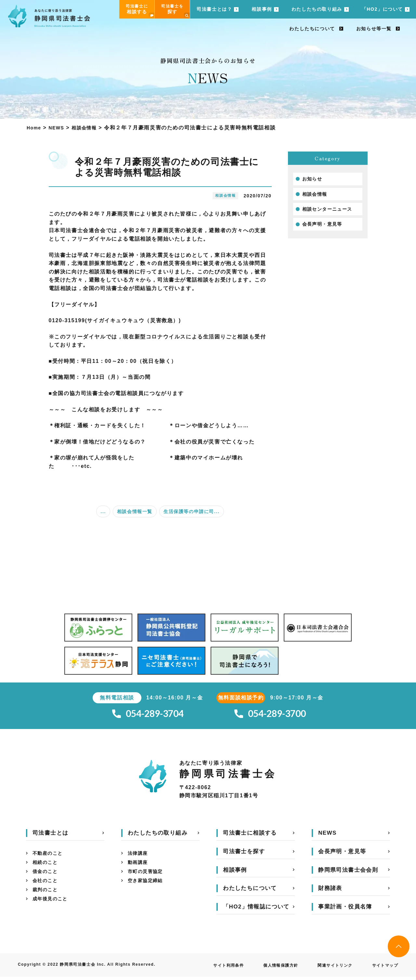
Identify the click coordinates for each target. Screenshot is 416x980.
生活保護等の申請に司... (191, 511)
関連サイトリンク (328, 968)
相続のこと (47, 867)
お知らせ (314, 179)
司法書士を (175, 11)
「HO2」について (382, 9)
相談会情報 (317, 196)
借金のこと (47, 877)
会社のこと (47, 888)
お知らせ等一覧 (374, 29)
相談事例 (262, 9)
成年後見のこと (52, 909)
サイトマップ (383, 968)
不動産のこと (50, 857)
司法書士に (140, 11)
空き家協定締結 (148, 888)
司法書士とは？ (214, 9)
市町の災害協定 (148, 877)
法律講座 (139, 857)
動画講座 (139, 867)
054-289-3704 (148, 715)
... (103, 511)
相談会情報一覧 (135, 511)
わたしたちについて (312, 29)
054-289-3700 (270, 715)
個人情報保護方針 (268, 968)
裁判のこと (47, 898)
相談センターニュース (331, 212)
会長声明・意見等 (325, 228)
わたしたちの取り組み (317, 9)
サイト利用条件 (210, 968)
